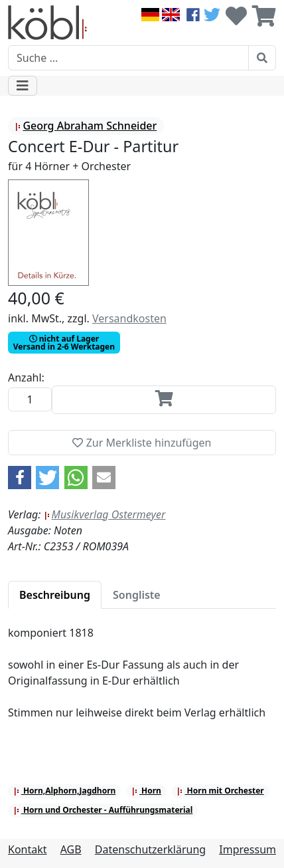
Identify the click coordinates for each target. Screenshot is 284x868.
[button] (20, 478)
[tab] (55, 595)
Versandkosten (129, 318)
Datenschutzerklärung (150, 849)
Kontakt (28, 849)
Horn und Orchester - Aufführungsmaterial (103, 810)
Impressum (248, 849)
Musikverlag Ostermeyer (105, 514)
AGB (71, 849)
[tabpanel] (142, 681)
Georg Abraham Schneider (86, 126)
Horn (146, 791)
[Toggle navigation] (23, 86)
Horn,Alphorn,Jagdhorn (65, 791)
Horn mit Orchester (220, 791)
